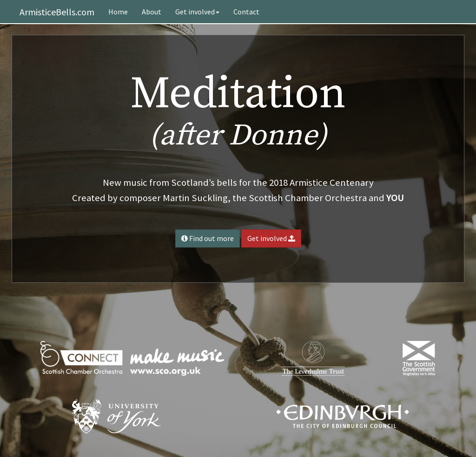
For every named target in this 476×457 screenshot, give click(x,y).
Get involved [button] (271, 238)
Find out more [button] (208, 238)
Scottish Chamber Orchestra (308, 198)
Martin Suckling (195, 198)
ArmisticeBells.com (57, 12)
